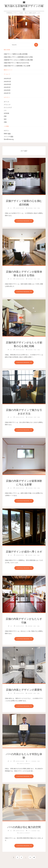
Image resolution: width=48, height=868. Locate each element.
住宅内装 (6, 113)
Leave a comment (25, 763)
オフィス (6, 102)
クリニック (7, 105)
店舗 (5, 122)
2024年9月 (7, 87)
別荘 (5, 119)
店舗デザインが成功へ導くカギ (24, 552)
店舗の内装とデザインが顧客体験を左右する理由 (18, 57)
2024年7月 (7, 93)
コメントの (9, 137)
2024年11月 (7, 82)
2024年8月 (7, 90)
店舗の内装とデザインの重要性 (24, 690)
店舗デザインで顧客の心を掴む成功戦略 (16, 54)
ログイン (6, 131)
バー (5, 110)
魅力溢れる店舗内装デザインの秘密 (24, 8)
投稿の (7, 134)
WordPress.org (9, 139)
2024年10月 (7, 84)
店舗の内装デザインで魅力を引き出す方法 (16, 63)
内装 (5, 116)
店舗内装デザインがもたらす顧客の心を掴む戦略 (18, 60)
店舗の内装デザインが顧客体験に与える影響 (17, 66)
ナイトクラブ (8, 108)
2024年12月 (7, 79)
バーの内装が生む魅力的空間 (24, 827)
